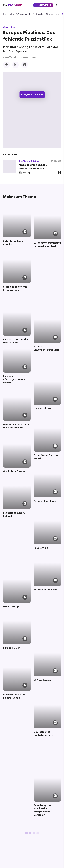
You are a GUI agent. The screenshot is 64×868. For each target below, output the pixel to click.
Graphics (9, 27)
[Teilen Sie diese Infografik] (6, 65)
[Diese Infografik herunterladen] (25, 65)
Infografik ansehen (32, 94)
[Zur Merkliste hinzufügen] (15, 65)
